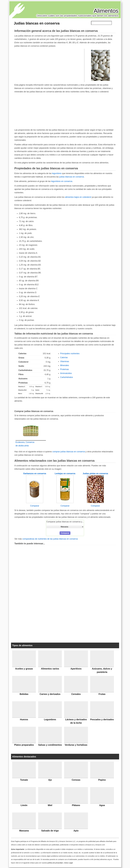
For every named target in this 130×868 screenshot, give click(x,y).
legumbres (57, 173)
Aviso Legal (68, 863)
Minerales (65, 365)
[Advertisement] (49, 65)
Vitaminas (65, 361)
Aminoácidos (66, 373)
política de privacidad (55, 863)
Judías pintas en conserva (95, 474)
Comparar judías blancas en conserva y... (65, 522)
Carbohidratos (67, 377)
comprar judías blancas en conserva (69, 452)
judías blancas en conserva (72, 177)
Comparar (35, 506)
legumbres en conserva (62, 181)
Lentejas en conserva (65, 474)
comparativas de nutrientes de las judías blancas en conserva (50, 539)
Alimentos (106, 11)
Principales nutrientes (70, 354)
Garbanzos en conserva (35, 474)
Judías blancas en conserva (37, 23)
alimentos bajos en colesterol (78, 197)
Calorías (64, 357)
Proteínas (64, 369)
